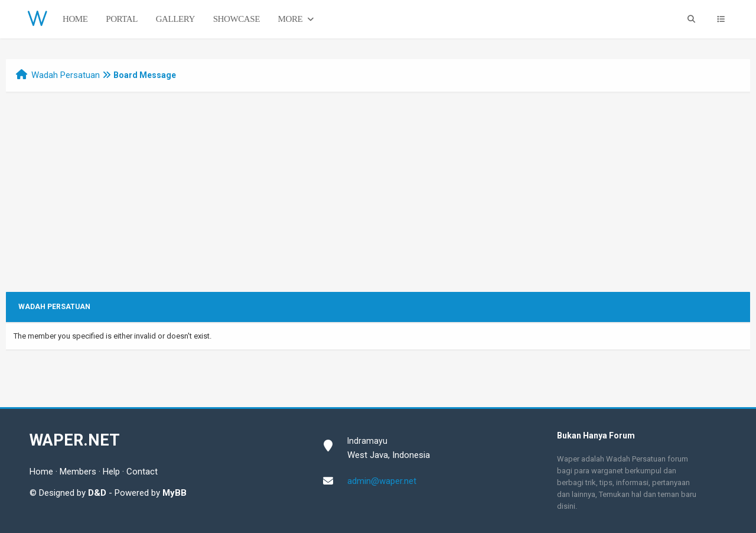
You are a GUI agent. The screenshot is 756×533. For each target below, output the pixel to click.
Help (111, 472)
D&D (97, 493)
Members (78, 472)
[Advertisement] (378, 203)
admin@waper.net (382, 481)
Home (75, 19)
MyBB (175, 493)
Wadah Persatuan (66, 75)
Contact (142, 472)
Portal (122, 19)
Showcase (237, 19)
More (297, 19)
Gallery (175, 19)
